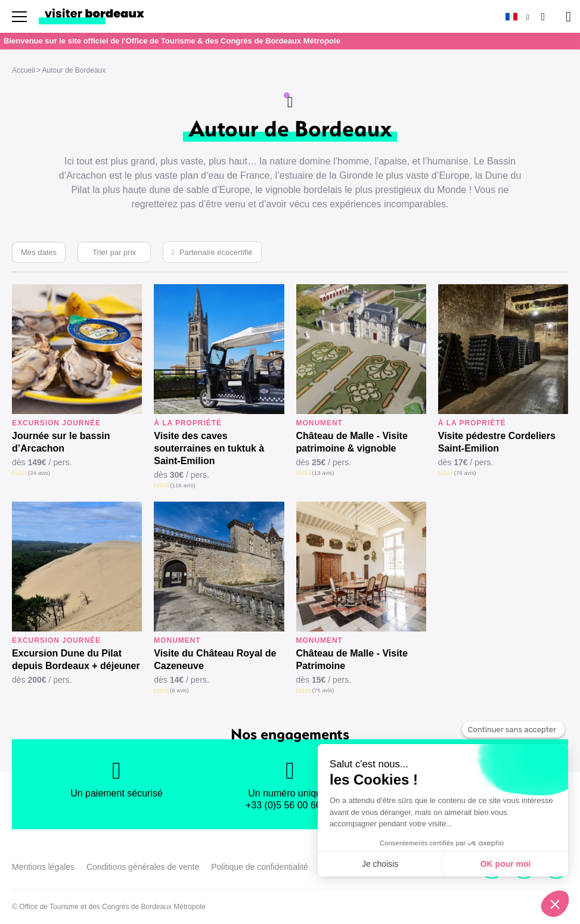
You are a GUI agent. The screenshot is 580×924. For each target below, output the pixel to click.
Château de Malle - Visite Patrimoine (352, 659)
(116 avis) (182, 485)
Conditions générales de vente (143, 867)
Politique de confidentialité (260, 867)
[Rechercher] (542, 16)
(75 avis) (323, 690)
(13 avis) (323, 473)
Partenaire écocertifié (216, 252)
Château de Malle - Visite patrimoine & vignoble (352, 442)
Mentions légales (43, 867)
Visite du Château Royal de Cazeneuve (215, 659)
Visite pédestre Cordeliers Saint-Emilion (497, 442)
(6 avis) (179, 690)
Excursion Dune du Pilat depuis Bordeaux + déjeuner (76, 659)
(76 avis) (465, 473)
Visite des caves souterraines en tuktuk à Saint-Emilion (209, 448)
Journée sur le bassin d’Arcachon (61, 442)
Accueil (24, 70)
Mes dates (39, 252)
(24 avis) (39, 473)
